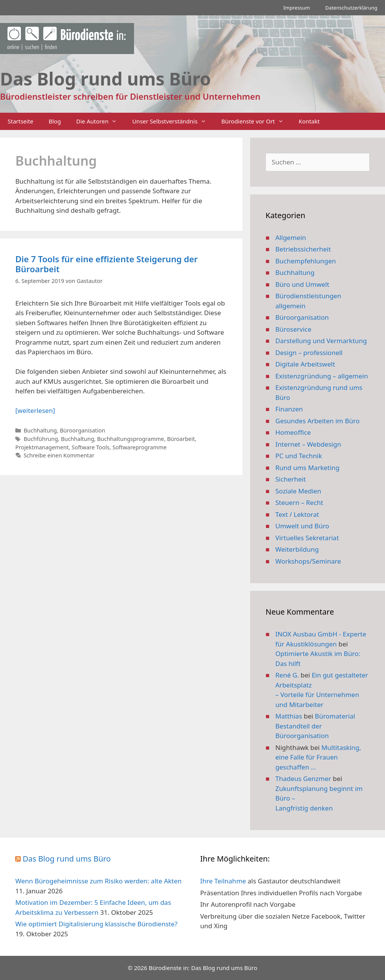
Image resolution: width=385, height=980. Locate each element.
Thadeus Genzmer (303, 779)
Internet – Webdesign (308, 444)
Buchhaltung (40, 430)
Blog (55, 121)
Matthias (289, 716)
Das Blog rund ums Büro (67, 859)
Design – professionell (309, 353)
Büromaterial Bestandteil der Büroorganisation (315, 726)
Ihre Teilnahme (223, 881)
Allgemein (291, 238)
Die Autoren (100, 121)
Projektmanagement (42, 447)
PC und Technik (299, 456)
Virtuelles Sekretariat (307, 538)
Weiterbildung (297, 549)
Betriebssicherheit (303, 249)
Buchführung (41, 439)
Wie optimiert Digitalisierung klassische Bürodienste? (96, 924)
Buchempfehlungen (306, 261)
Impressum (297, 8)
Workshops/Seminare (308, 561)
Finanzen (289, 409)
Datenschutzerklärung (351, 8)
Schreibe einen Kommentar (59, 455)
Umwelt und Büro (302, 526)
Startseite (20, 121)
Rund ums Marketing (308, 468)
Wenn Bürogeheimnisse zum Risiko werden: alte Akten (98, 881)
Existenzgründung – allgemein (322, 376)
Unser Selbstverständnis (173, 121)
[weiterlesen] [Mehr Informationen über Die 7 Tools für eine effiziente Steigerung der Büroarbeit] (35, 410)
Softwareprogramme (140, 447)
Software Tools (91, 447)
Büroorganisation (83, 430)
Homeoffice (293, 432)
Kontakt (309, 121)
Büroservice (293, 329)
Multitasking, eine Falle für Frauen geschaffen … (318, 757)
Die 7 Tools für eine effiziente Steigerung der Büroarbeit (106, 264)
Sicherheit (291, 479)
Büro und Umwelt (302, 284)
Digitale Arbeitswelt (305, 364)
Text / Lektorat (297, 514)
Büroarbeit (181, 439)
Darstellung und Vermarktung (321, 341)
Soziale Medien (298, 491)
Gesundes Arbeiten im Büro (318, 421)
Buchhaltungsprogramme (130, 439)
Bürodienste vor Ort (256, 121)
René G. (287, 675)
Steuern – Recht (299, 502)
